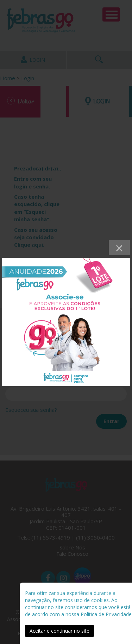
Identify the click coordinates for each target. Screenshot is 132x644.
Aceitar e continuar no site (59, 631)
